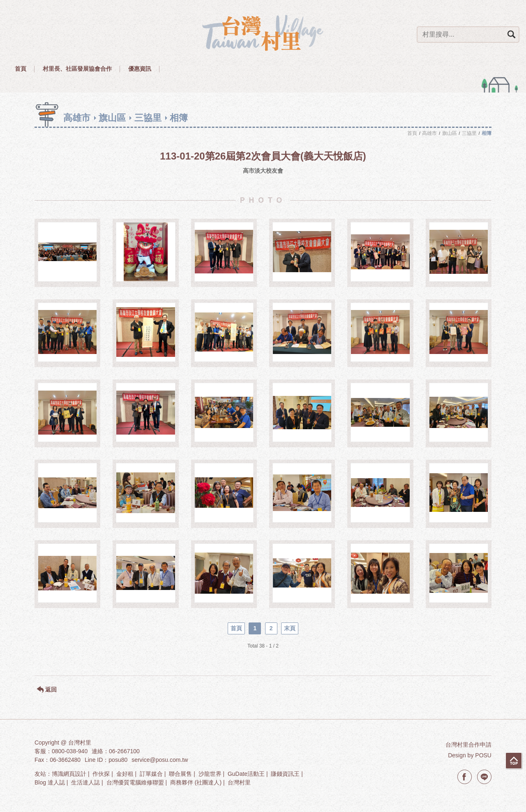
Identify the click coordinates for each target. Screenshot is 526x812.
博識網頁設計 (69, 774)
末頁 (290, 628)
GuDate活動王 (246, 774)
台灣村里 (239, 782)
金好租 (125, 774)
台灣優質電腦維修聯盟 (135, 782)
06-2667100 (124, 751)
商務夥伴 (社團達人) (196, 782)
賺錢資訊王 (285, 774)
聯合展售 (180, 774)
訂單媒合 (151, 774)
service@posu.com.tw (160, 760)
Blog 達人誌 (50, 782)
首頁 (236, 628)
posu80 (118, 760)
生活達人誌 (85, 782)
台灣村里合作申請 (468, 745)
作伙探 (101, 774)
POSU (483, 755)
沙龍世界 (210, 774)
